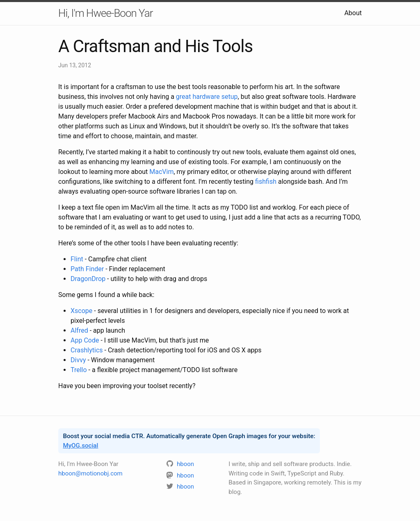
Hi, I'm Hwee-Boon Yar (105, 13)
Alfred (79, 330)
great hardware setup (207, 97)
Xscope (81, 311)
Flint (77, 259)
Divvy (78, 360)
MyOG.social (80, 446)
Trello (79, 370)
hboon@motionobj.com (90, 473)
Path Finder (87, 269)
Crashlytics (87, 350)
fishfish (266, 182)
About (353, 13)
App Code (85, 340)
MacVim (161, 172)
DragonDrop (88, 279)
